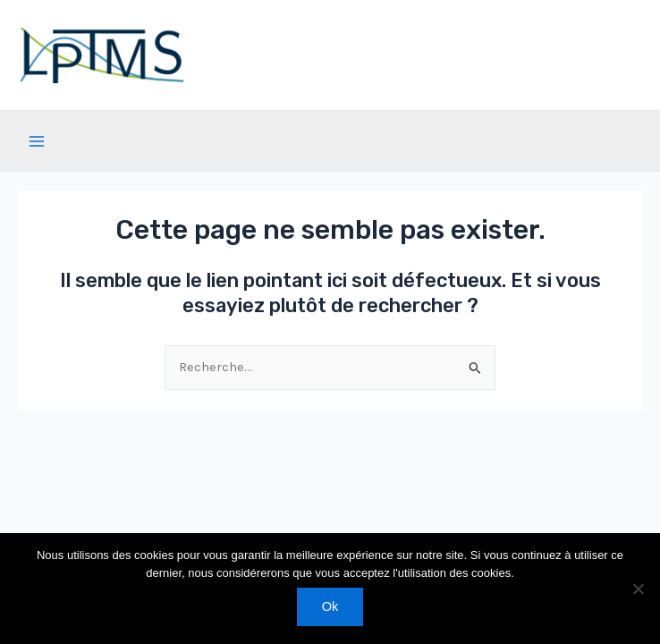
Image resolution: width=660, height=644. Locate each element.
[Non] (638, 589)
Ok (330, 606)
